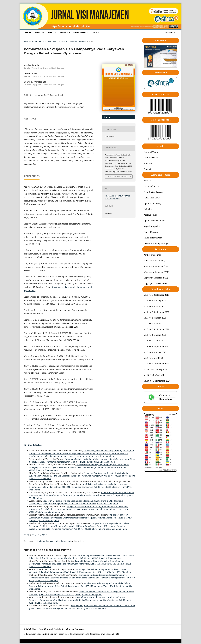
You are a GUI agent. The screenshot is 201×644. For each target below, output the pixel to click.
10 (44, 535)
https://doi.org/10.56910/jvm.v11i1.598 (46, 95)
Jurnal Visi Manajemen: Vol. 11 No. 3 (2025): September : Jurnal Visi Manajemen (79, 456)
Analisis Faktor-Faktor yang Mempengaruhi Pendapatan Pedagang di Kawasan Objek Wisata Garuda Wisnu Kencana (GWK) (79, 466)
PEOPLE (64, 32)
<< (25, 535)
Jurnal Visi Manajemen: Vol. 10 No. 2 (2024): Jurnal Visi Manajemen (89, 558)
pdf (108, 117)
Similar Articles (33, 445)
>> (49, 535)
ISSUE (95, 32)
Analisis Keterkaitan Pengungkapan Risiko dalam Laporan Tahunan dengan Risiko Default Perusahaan (80, 585)
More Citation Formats (117, 177)
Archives (36, 41)
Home (27, 41)
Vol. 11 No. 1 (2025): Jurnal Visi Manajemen (64, 41)
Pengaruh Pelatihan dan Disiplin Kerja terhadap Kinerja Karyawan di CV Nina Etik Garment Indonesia (79, 474)
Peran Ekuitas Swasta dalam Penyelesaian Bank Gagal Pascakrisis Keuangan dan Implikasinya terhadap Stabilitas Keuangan (77, 599)
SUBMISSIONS (80, 32)
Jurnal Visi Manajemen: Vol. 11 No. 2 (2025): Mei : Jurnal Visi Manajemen (81, 462)
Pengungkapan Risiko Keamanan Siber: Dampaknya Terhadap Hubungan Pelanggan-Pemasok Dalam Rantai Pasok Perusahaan (78, 576)
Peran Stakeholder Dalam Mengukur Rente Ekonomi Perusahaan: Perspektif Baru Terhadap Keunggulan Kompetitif (77, 562)
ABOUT (51, 32)
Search (170, 32)
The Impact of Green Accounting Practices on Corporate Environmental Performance (79, 516)
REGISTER (39, 32)
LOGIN (28, 32)
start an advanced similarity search (53, 541)
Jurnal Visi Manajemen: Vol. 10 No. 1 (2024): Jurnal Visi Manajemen (102, 572)
